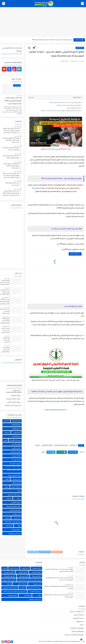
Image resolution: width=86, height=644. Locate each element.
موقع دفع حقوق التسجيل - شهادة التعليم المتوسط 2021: (65, 103)
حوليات (6, 487)
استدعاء (7, 433)
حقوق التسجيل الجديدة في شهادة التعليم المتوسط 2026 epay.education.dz (59, 570)
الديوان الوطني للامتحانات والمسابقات (13, 467)
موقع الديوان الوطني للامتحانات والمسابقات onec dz (11, 149)
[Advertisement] (43, 22)
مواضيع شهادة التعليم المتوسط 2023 (15, 592)
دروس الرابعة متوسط (14, 495)
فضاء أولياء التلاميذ (15, 510)
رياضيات (9, 499)
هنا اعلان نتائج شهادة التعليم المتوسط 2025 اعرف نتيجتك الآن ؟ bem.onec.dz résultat (13, 101)
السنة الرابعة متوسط (14, 475)
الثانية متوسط (16, 460)
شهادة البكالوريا (15, 395)
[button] (73, 452)
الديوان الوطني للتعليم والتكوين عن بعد (14, 471)
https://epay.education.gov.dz (56, 410)
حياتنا (19, 491)
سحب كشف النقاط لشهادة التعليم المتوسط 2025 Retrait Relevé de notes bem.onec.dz (11, 193)
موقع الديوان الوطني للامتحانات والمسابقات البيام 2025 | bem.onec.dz (11, 140)
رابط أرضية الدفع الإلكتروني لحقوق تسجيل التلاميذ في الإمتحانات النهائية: (61, 111)
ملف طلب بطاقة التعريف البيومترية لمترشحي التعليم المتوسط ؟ (59, 587)
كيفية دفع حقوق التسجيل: (74, 108)
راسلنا (82, 625)
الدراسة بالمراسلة (15, 464)
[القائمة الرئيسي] (82, 4)
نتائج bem (9, 526)
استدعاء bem (16, 436)
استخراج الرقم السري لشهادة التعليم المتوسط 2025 (11, 157)
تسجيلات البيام (16, 487)
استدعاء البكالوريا (15, 440)
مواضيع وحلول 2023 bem (13, 522)
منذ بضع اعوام (5, 298)
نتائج (19, 526)
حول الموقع (80, 621)
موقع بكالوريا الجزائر (78, 631)
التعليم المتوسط (16, 452)
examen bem (16, 421)
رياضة (19, 499)
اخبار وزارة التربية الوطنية (13, 405)
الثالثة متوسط (16, 456)
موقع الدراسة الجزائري (77, 628)
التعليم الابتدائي (16, 444)
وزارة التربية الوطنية (47, 445)
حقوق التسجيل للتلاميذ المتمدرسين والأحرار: (69, 105)
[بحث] (4, 4)
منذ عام (19, 96)
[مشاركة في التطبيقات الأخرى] (43, 452)
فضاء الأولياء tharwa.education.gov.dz (14, 391)
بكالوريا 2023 (16, 483)
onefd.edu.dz (16, 429)
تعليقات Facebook (45, 552)
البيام (5, 440)
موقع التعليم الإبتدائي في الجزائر (74, 635)
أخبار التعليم (80, 48)
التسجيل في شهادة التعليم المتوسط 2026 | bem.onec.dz (55, 642)
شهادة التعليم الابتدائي (14, 402)
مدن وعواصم (17, 514)
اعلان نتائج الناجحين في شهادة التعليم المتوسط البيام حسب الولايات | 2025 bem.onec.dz (11, 176)
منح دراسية (17, 518)
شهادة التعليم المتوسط (61, 445)
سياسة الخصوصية (78, 618)
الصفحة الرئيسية (79, 615)
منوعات (7, 518)
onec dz (37, 445)
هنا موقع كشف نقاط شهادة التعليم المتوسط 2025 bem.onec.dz (11, 166)
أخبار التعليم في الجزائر (77, 611)
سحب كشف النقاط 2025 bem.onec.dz (12, 184)
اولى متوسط (17, 479)
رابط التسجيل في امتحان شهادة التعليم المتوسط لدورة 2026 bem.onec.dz (59, 579)
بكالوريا (7, 479)
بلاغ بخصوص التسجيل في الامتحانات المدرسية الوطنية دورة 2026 (52, 40)
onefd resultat (16, 425)
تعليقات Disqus (33, 552)
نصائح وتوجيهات (16, 530)
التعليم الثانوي (16, 448)
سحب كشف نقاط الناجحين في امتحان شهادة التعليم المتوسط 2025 (59, 596)
